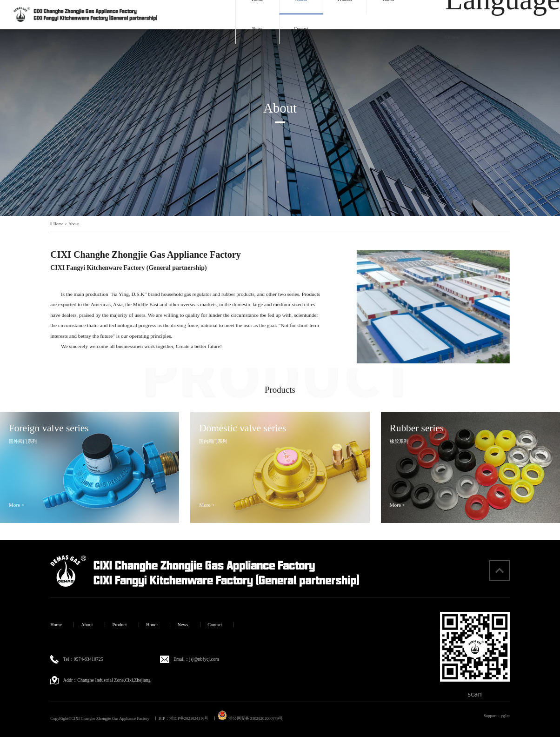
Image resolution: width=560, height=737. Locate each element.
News (257, 29)
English (452, 66)
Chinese (453, 37)
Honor (152, 625)
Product (119, 625)
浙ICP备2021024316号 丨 (193, 718)
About (73, 224)
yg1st (505, 716)
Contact (301, 29)
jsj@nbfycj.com (204, 659)
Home (58, 224)
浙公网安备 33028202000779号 (250, 718)
